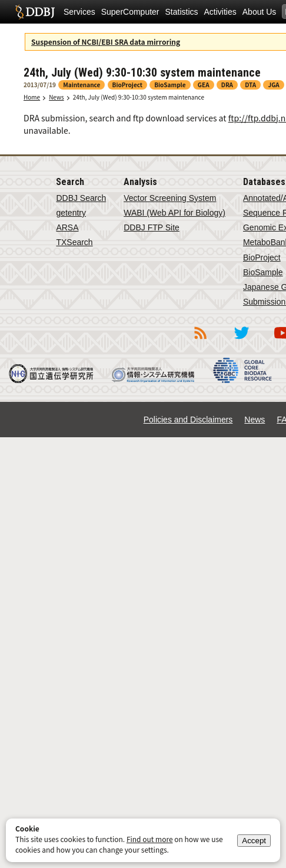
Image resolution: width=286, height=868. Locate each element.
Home (32, 97)
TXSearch (74, 242)
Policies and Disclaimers (188, 420)
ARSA (67, 227)
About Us (260, 12)
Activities (220, 12)
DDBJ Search (81, 198)
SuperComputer (130, 12)
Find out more (150, 839)
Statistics (182, 12)
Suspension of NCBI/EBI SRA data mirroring (106, 42)
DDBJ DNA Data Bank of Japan (35, 12)
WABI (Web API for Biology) (174, 213)
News (56, 97)
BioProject (262, 258)
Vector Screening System (170, 198)
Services (79, 12)
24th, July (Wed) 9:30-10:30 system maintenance (139, 97)
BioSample (263, 272)
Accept (254, 841)
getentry (71, 213)
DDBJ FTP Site (152, 227)
